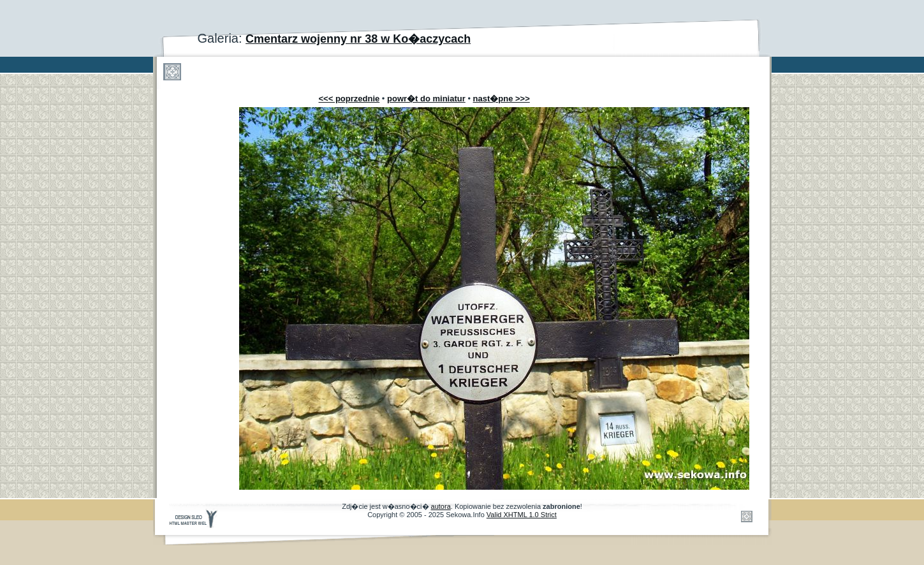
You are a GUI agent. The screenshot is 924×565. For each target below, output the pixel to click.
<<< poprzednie (349, 99)
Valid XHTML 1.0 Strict (522, 515)
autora (441, 506)
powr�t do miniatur (426, 99)
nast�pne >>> (502, 99)
